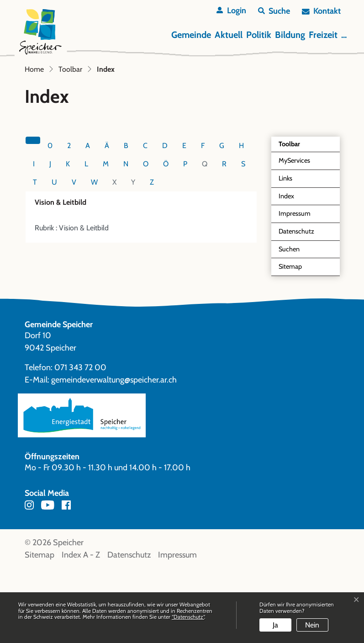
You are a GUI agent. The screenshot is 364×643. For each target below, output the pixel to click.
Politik (259, 35)
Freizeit (323, 35)
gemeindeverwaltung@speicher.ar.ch (114, 454)
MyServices (294, 235)
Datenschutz (296, 306)
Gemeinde (191, 35)
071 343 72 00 (80, 442)
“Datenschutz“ (188, 617)
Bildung (290, 35)
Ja (275, 625)
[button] (274, 11)
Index (300, 273)
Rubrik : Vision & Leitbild (72, 302)
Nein (312, 625)
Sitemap (290, 341)
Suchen (289, 323)
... (344, 35)
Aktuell (229, 35)
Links (285, 253)
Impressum (295, 288)
